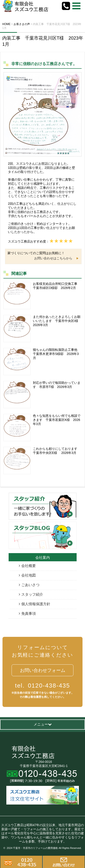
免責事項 (29, 614)
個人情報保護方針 (36, 604)
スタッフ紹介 (32, 594)
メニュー (43, 724)
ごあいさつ (30, 585)
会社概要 (29, 566)
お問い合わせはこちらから (53, 258)
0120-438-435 (42, 686)
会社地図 (29, 575)
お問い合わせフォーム (43, 670)
